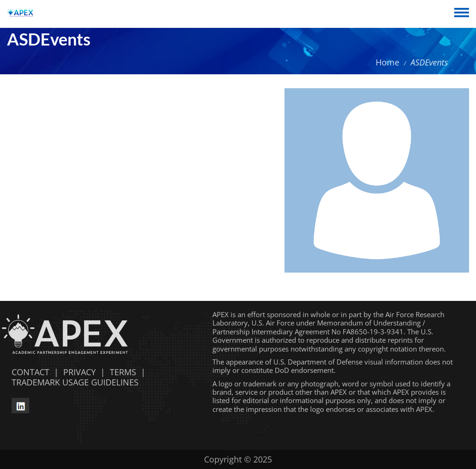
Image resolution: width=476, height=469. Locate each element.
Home (387, 62)
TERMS (123, 372)
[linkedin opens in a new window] (20, 404)
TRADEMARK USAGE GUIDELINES (73, 382)
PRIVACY (79, 372)
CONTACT (28, 372)
